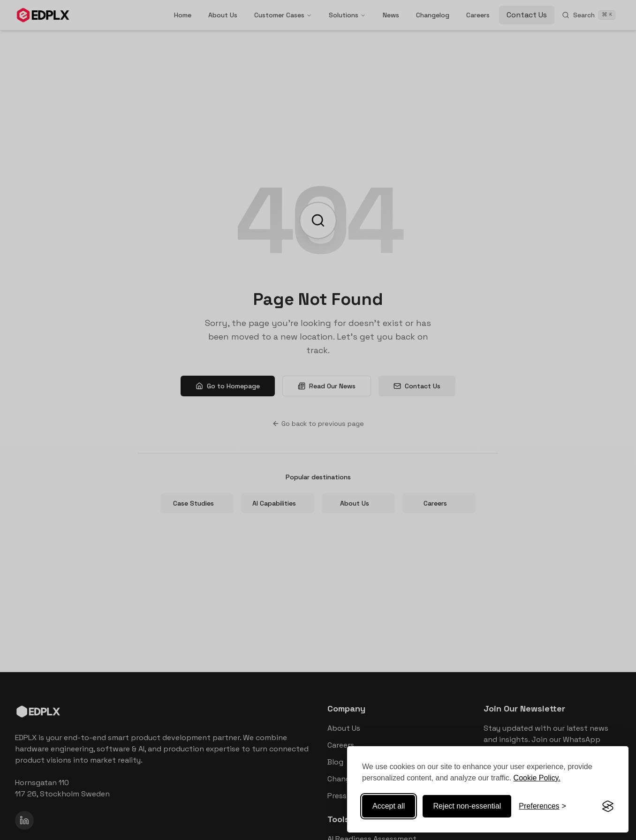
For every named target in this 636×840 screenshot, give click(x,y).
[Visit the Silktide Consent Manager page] (608, 806)
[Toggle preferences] (542, 806)
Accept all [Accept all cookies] (389, 806)
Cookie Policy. (537, 778)
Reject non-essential (467, 806)
